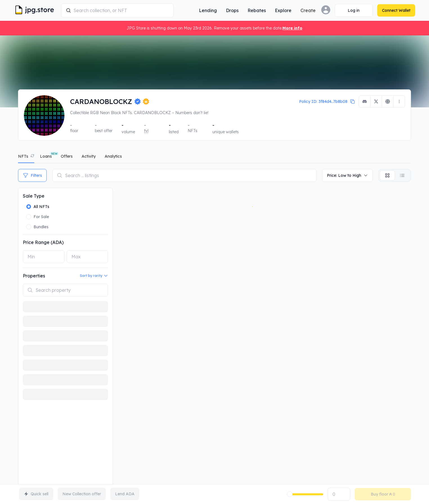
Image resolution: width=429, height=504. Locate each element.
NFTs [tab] (23, 156)
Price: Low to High (347, 175)
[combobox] (125, 10)
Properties (34, 276)
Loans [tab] (46, 156)
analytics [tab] (113, 156)
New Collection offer (82, 494)
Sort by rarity (94, 276)
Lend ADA (125, 494)
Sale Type (34, 196)
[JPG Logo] (41, 10)
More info (292, 28)
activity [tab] (89, 156)
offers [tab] (67, 156)
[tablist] (215, 158)
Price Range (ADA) (43, 242)
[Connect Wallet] (350, 10)
